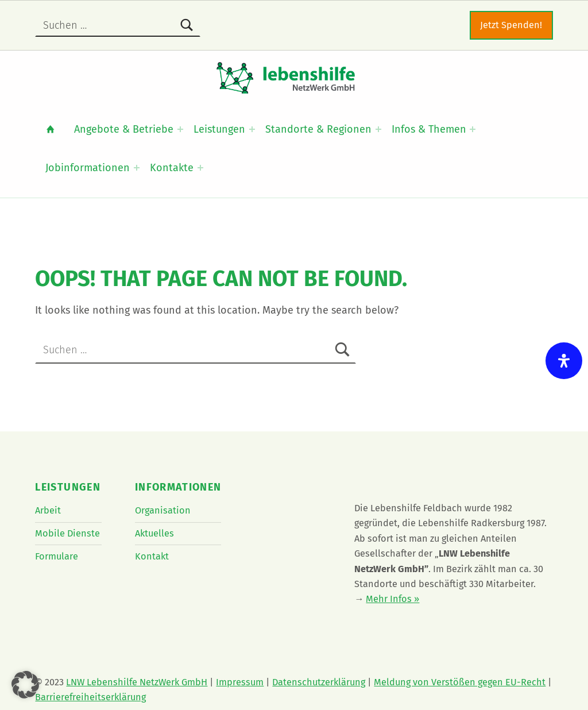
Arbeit (48, 510)
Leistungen (219, 129)
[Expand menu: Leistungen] (252, 129)
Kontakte (172, 168)
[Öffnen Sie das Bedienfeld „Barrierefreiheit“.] (564, 361)
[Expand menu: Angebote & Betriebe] (180, 129)
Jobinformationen (88, 168)
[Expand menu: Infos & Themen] (473, 129)
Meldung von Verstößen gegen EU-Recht (460, 682)
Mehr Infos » (392, 599)
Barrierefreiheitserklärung (90, 697)
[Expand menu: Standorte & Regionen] (378, 129)
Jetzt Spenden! (511, 25)
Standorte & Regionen (318, 129)
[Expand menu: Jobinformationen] (137, 168)
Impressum (240, 682)
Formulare (57, 556)
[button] (25, 685)
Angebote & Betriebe (124, 129)
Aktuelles (154, 533)
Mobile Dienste (67, 533)
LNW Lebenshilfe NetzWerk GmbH (137, 682)
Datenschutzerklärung (319, 682)
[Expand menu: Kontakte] (200, 168)
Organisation (163, 510)
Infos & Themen (429, 129)
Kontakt (152, 556)
